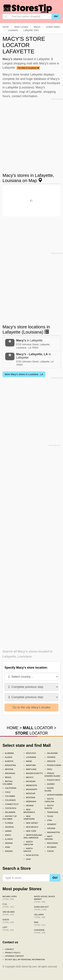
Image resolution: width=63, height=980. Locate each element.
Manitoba (30, 765)
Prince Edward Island (52, 775)
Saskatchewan (52, 795)
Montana (29, 797)
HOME (13, 728)
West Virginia (49, 838)
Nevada (29, 806)
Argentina (9, 765)
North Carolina (28, 843)
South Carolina (49, 800)
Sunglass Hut (41, 908)
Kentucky (30, 753)
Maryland (30, 769)
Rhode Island (49, 789)
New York (30, 831)
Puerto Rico (52, 780)
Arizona (8, 769)
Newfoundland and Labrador (32, 836)
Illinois (8, 839)
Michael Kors (10, 898)
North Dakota (28, 850)
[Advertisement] (32, 133)
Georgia (8, 827)
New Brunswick (29, 811)
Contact (8, 949)
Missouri (29, 793)
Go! (56, 16)
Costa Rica (9, 808)
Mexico (28, 777)
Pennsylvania (52, 765)
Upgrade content (13, 956)
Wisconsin (51, 843)
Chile (7, 792)
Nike (40, 924)
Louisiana (30, 757)
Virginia (50, 828)
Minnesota (30, 785)
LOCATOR (38, 728)
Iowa (6, 847)
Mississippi (30, 789)
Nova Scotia (31, 855)
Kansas (8, 851)
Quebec (50, 784)
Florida (8, 823)
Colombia (9, 796)
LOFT (8, 929)
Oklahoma (51, 753)
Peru (48, 769)
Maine (28, 761)
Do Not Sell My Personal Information (24, 960)
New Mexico (31, 827)
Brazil (7, 777)
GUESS (8, 921)
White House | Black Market (45, 899)
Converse (40, 931)
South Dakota (49, 807)
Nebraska (30, 801)
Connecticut (10, 804)
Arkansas (9, 773)
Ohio (27, 859)
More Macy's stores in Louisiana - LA (24, 374)
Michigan (29, 781)
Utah (48, 820)
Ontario (50, 757)
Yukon (49, 851)
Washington (52, 832)
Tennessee (51, 812)
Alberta (8, 761)
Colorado (9, 800)
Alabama (8, 753)
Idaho (7, 835)
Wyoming (50, 847)
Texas (49, 816)
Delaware (9, 812)
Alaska (7, 757)
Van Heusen (9, 913)
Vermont (50, 824)
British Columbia (7, 783)
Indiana (8, 843)
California (9, 788)
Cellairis (40, 916)
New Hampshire (29, 818)
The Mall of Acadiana (28, 68)
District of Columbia (10, 818)
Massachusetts (32, 773)
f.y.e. (8, 906)
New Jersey (31, 823)
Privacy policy (12, 953)
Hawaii (7, 831)
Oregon (50, 761)
